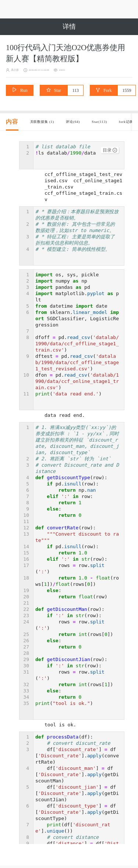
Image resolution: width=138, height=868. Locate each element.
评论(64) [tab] (88, 125)
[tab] (12, 125)
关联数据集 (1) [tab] (48, 125)
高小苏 (17, 70)
